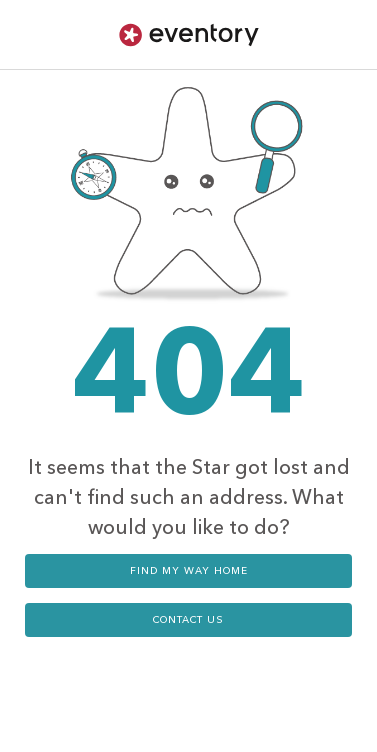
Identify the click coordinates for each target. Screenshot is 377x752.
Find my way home (189, 571)
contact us (188, 620)
